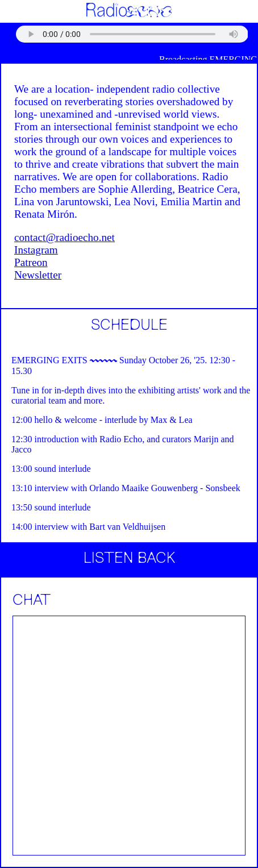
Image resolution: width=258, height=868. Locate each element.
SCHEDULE (129, 326)
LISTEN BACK (129, 559)
